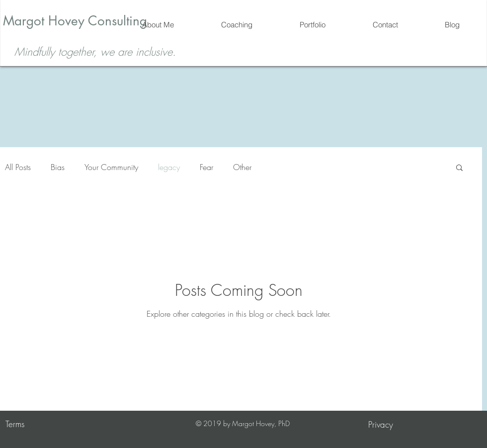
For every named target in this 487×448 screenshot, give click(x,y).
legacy (169, 167)
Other (242, 167)
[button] (459, 168)
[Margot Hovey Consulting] (75, 21)
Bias (58, 167)
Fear (206, 167)
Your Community (111, 167)
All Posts (18, 167)
